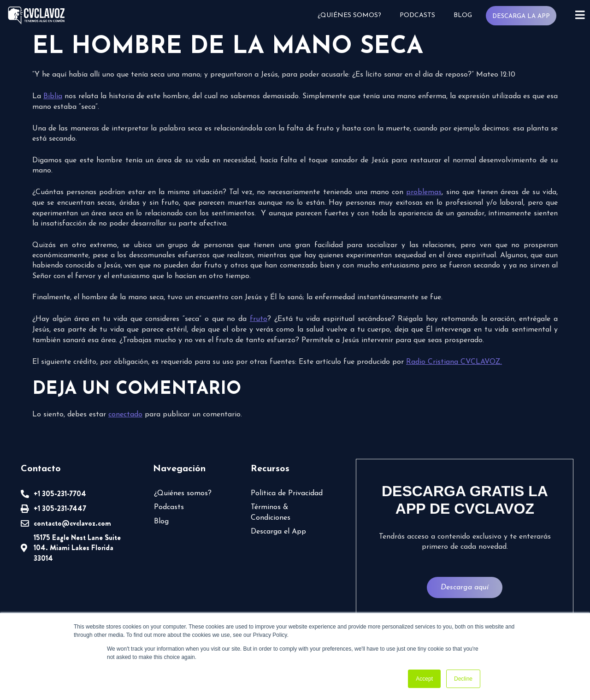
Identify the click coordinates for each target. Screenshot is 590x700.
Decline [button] (463, 679)
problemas (424, 192)
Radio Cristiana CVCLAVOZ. (454, 362)
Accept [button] (424, 679)
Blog (462, 15)
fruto (259, 319)
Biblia (53, 96)
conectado (125, 415)
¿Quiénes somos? (348, 15)
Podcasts (416, 15)
